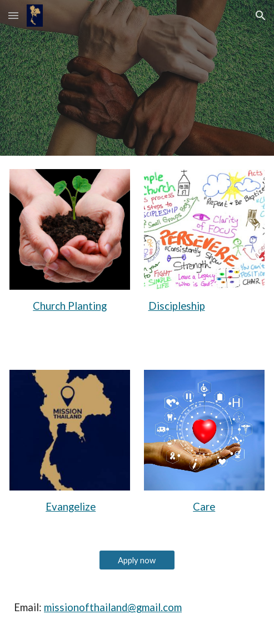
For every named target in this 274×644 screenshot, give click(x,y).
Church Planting (70, 306)
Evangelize (71, 507)
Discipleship (177, 306)
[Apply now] (137, 560)
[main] (70, 306)
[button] (13, 15)
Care (204, 507)
